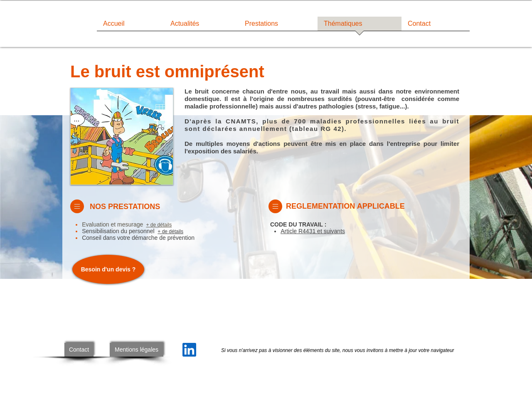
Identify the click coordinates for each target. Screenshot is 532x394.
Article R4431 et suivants (313, 231)
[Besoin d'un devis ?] (108, 269)
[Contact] (79, 350)
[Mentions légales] (137, 350)
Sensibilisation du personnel (119, 231)
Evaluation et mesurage (113, 224)
